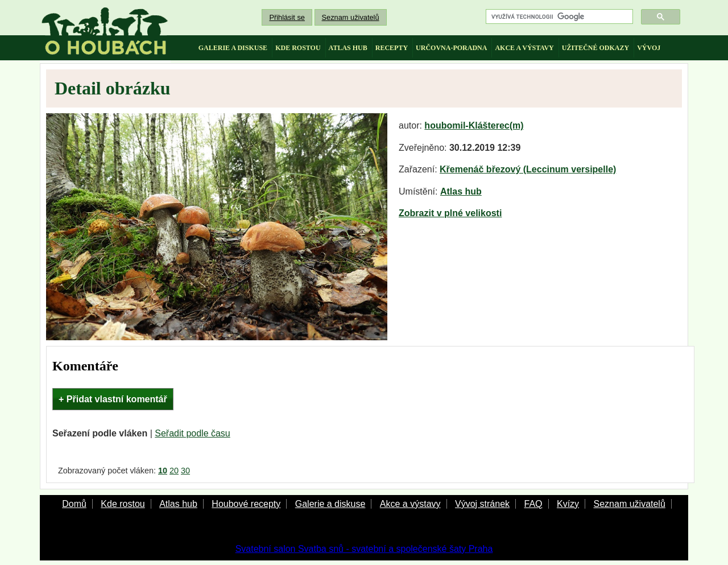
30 (185, 471)
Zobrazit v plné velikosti (450, 213)
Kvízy (568, 504)
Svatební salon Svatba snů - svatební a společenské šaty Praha (364, 549)
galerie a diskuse (233, 48)
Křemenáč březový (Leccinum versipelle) (528, 169)
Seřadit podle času (193, 433)
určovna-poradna (451, 48)
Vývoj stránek (482, 504)
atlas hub (348, 48)
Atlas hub (461, 191)
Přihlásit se (287, 17)
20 (174, 471)
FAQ (533, 504)
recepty (392, 48)
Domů (74, 504)
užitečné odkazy (595, 48)
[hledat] (558, 17)
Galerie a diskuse (330, 504)
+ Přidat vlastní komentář (113, 399)
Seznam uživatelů (351, 17)
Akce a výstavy (410, 504)
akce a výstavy (524, 48)
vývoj (649, 48)
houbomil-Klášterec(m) (474, 125)
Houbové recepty (246, 504)
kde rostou (298, 48)
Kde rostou (123, 504)
